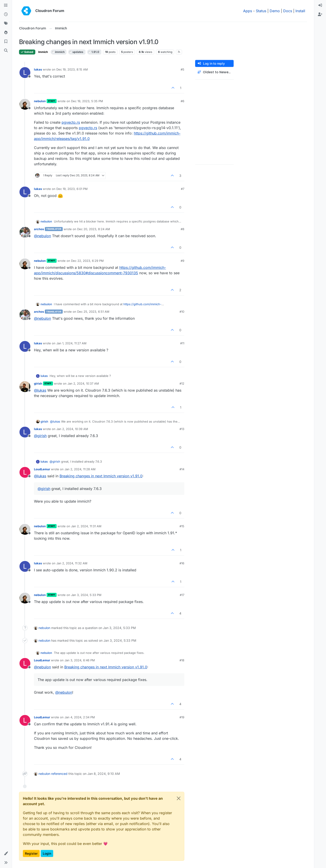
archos (39, 229)
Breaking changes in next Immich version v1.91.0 (101, 476)
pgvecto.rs (71, 122)
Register (31, 853)
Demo (275, 11)
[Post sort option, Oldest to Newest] (214, 72)
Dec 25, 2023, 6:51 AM (93, 312)
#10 (182, 312)
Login (47, 853)
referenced (59, 774)
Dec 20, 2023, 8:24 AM (94, 229)
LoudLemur (42, 469)
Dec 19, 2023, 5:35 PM (87, 101)
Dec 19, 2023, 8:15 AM (72, 69)
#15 (182, 526)
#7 (183, 189)
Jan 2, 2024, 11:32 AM (72, 563)
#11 (182, 343)
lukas (38, 69)
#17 (182, 595)
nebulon (40, 101)
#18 (182, 660)
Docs (288, 11)
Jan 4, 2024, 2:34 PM (80, 717)
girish (38, 383)
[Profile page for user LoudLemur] (25, 472)
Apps (248, 11)
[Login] (320, 5)
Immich (43, 52)
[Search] (6, 51)
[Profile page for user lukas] (25, 73)
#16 (182, 563)
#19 (182, 717)
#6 (182, 101)
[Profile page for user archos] (25, 232)
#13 (182, 429)
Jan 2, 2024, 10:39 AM (72, 429)
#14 (182, 469)
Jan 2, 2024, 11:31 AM (86, 526)
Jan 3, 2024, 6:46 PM (80, 660)
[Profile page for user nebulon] (25, 104)
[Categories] (6, 5)
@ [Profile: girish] (40, 436)
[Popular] (6, 33)
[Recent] (6, 14)
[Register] (320, 14)
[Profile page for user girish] (25, 387)
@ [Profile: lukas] (40, 390)
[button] (6, 854)
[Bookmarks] (6, 42)
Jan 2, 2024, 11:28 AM (80, 469)
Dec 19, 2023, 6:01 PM (72, 189)
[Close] (179, 798)
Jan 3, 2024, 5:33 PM (86, 595)
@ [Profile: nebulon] (42, 236)
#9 (182, 261)
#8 (182, 229)
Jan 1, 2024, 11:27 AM (71, 343)
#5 (182, 69)
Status (261, 11)
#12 (182, 383)
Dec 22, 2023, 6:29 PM (87, 261)
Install (300, 11)
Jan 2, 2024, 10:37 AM (83, 383)
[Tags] (6, 24)
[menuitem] (320, 5)
